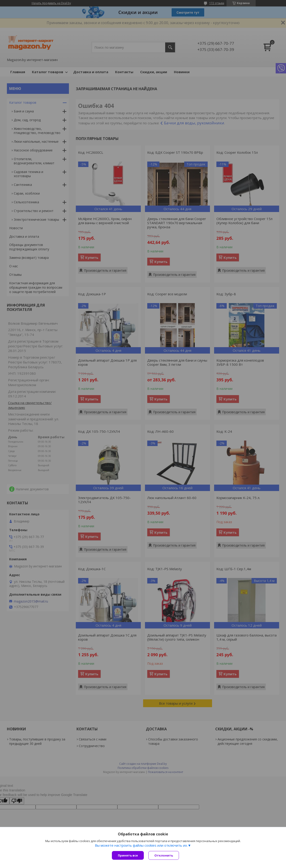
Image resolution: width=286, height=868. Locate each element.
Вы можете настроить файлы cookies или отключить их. (141, 845)
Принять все (128, 855)
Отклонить (164, 855)
